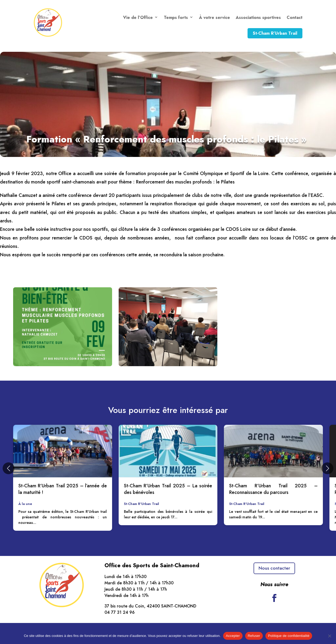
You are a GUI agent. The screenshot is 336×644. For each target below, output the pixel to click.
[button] (9, 468)
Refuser (254, 636)
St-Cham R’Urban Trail (275, 33)
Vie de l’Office (138, 17)
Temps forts (176, 17)
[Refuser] (329, 636)
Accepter (233, 636)
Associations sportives (258, 17)
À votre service (214, 17)
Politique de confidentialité (289, 636)
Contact (295, 17)
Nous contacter (274, 569)
